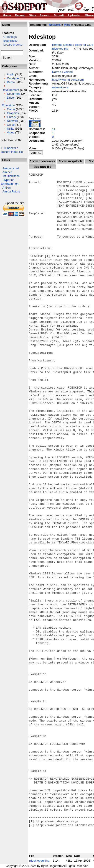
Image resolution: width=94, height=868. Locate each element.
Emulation (8, 105)
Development (11, 90)
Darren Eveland (62, 72)
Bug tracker (10, 41)
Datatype (13, 78)
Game (11, 109)
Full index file (10, 148)
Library (11, 117)
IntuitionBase (11, 176)
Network (12, 121)
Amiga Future (11, 191)
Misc (67, 25)
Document (14, 94)
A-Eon (7, 188)
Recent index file (12, 152)
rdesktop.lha (60, 49)
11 (54, 129)
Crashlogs (9, 37)
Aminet (7, 172)
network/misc (61, 87)
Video (11, 132)
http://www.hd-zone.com (68, 80)
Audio (11, 74)
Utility (10, 129)
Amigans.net (11, 168)
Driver (11, 98)
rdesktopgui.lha (39, 861)
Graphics (13, 113)
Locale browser (12, 45)
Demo (11, 82)
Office (11, 125)
